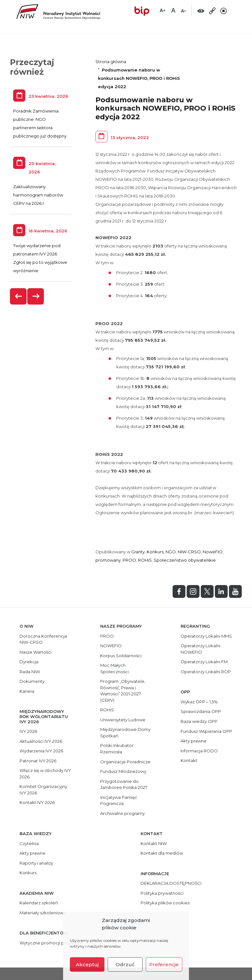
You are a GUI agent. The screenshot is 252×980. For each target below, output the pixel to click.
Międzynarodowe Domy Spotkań (125, 733)
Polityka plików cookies (165, 903)
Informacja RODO (199, 751)
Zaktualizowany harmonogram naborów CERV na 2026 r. (38, 195)
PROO (129, 560)
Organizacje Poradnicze (125, 762)
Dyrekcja (29, 662)
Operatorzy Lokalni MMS (206, 636)
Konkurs (155, 552)
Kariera (27, 691)
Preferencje (164, 964)
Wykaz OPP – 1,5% (199, 702)
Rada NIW (30, 672)
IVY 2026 (28, 731)
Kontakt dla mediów (162, 853)
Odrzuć (125, 964)
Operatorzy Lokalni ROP (206, 672)
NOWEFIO (111, 646)
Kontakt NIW (154, 843)
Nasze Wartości (36, 652)
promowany (108, 560)
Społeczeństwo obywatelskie (185, 560)
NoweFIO (213, 552)
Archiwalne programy (122, 813)
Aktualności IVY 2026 (41, 741)
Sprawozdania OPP (201, 711)
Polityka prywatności (162, 893)
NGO (171, 552)
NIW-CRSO (189, 552)
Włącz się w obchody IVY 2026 (45, 774)
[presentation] (19, 296)
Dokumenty (32, 681)
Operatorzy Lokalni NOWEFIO (200, 649)
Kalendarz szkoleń (39, 903)
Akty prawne (194, 741)
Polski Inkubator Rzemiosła (117, 749)
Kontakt (189, 760)
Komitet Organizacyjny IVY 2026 (43, 790)
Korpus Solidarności (121, 656)
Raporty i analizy (36, 863)
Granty (138, 552)
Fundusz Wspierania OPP (206, 731)
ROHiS (145, 560)
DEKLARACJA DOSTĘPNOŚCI (171, 883)
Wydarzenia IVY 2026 (41, 751)
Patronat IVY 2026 (38, 761)
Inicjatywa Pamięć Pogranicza (119, 800)
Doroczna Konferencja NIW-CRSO (43, 639)
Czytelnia (29, 843)
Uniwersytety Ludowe (123, 720)
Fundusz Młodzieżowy (123, 771)
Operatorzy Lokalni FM (204, 662)
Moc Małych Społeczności (114, 668)
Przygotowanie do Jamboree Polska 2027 (124, 784)
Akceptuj (87, 964)
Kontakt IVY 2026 (37, 802)
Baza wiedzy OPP (199, 721)
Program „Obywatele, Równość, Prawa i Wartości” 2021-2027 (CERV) (123, 691)
